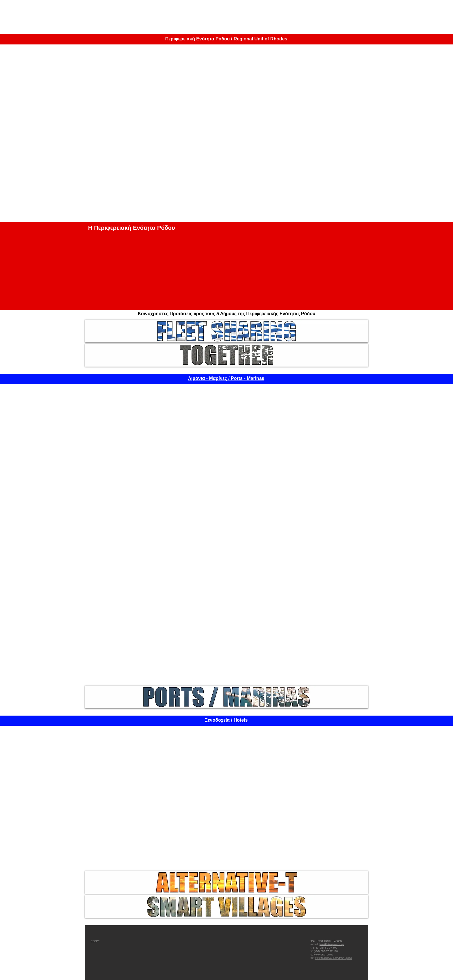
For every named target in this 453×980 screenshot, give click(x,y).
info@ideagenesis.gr (332, 944)
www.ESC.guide (323, 955)
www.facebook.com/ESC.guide (333, 958)
